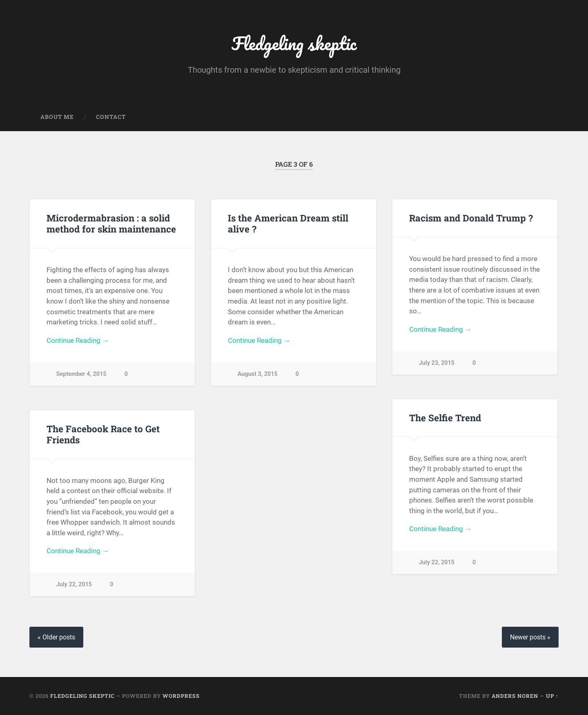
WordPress (181, 696)
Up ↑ (552, 696)
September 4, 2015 (81, 374)
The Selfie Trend (445, 418)
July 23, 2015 (437, 363)
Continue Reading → (78, 340)
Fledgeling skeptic (294, 43)
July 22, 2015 (437, 562)
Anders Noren (515, 696)
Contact (111, 117)
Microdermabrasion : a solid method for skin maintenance (111, 223)
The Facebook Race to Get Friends (103, 434)
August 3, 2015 (258, 374)
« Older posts (56, 637)
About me (57, 117)
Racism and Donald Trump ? (471, 218)
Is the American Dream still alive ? (288, 223)
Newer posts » (530, 637)
